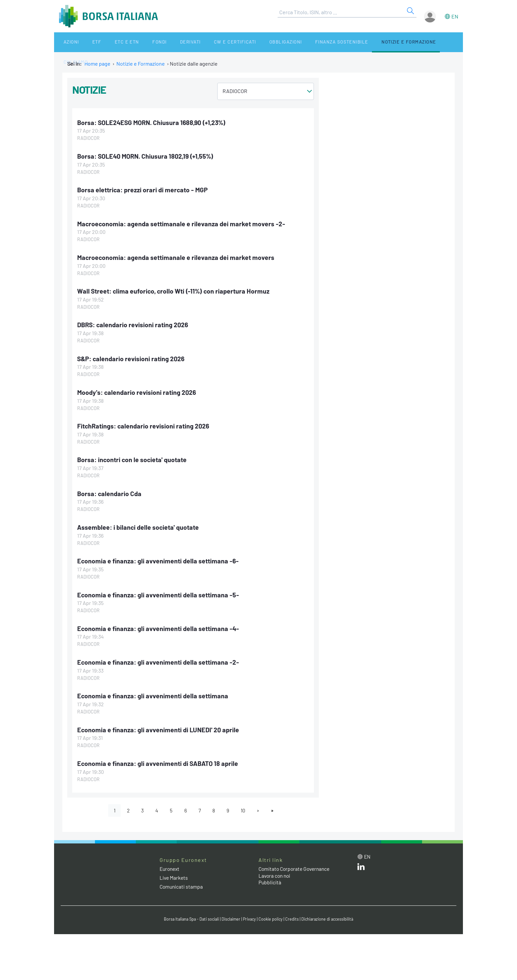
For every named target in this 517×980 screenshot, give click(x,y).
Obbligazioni (251, 42)
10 (244, 808)
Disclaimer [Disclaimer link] (230, 917)
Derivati (164, 42)
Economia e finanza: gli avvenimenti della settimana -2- (159, 660)
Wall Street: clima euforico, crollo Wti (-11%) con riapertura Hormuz (175, 290)
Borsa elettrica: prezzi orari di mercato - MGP (143, 190)
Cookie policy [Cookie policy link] (272, 917)
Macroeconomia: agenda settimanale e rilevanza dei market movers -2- (182, 223)
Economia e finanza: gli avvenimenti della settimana (153, 694)
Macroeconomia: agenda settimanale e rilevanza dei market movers (177, 257)
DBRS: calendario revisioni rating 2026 (133, 324)
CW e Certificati (204, 42)
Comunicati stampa (182, 885)
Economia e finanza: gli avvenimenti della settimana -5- (159, 593)
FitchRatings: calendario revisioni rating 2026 (144, 425)
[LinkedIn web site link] (361, 866)
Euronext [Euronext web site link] (170, 867)
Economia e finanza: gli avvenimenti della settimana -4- (159, 627)
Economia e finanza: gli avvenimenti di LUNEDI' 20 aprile (160, 728)
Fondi (138, 42)
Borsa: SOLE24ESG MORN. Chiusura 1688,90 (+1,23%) (153, 122)
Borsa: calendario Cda (109, 492)
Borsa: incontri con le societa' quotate (133, 458)
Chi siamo (418, 42)
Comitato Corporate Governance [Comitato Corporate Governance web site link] (296, 867)
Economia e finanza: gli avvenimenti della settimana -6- (159, 559)
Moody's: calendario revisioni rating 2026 (137, 391)
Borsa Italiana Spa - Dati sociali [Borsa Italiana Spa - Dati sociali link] (189, 917)
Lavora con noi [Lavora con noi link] (275, 874)
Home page (97, 63)
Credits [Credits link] (293, 917)
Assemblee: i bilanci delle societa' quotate (139, 526)
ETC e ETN (111, 42)
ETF (86, 42)
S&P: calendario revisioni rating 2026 (131, 358)
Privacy (250, 917)
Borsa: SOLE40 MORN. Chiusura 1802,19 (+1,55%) (147, 156)
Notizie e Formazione (369, 42)
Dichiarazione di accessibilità (330, 917)
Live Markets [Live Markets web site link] (174, 876)
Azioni (66, 42)
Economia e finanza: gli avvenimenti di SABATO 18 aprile (159, 761)
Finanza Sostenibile (304, 42)
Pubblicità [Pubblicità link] (270, 881)
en (455, 16)
